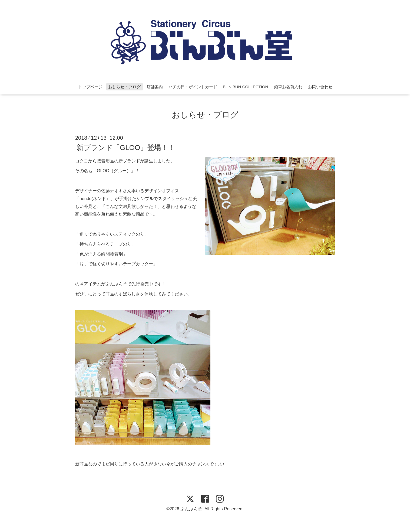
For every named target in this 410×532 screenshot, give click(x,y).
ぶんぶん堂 (191, 509)
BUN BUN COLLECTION (246, 87)
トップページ (90, 87)
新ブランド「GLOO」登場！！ (126, 147)
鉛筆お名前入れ (288, 87)
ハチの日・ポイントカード (193, 87)
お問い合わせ (320, 87)
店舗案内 (155, 87)
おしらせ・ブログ (124, 87)
